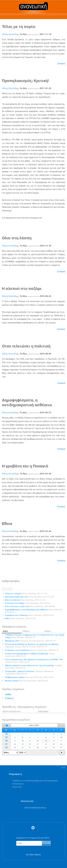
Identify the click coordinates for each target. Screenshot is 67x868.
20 (6, 741)
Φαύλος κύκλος (26, 681)
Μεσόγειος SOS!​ (30, 641)
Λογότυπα (17, 787)
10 (61, 737)
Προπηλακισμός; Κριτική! (25, 81)
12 (22, 741)
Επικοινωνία (18, 784)
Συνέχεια (61, 64)
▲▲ (63, 767)
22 (6, 747)
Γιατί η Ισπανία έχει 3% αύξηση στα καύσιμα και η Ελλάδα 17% (34, 661)
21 (6, 744)
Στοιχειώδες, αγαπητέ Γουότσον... (29, 673)
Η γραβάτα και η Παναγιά (25, 466)
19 (6, 737)
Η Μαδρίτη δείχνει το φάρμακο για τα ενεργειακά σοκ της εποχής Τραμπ (35, 636)
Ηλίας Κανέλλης (10, 34)
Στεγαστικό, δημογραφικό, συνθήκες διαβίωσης (30, 655)
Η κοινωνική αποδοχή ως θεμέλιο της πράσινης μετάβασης (32, 645)
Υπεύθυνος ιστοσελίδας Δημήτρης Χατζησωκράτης (35, 781)
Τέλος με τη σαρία (19, 26)
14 (38, 741)
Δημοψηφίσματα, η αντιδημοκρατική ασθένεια (27, 402)
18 (6, 734)
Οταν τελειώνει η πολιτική (26, 346)
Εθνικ (7, 523)
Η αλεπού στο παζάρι (22, 288)
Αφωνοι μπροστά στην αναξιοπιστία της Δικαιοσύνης (34, 667)
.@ (35, 808)
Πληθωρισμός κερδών (29, 677)
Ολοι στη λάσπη (17, 238)
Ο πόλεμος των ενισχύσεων (32, 650)
